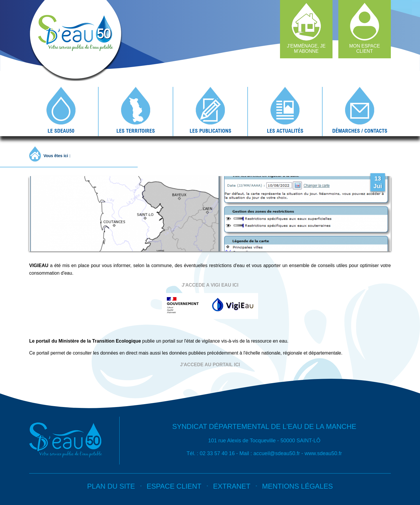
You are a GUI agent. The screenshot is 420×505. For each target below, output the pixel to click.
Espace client (174, 486)
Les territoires (136, 131)
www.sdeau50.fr (323, 453)
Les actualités (285, 131)
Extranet (232, 486)
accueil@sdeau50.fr (277, 453)
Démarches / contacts (360, 131)
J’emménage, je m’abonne (306, 49)
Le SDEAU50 (61, 131)
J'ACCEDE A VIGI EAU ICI (210, 285)
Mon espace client (365, 49)
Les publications (210, 131)
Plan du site (111, 486)
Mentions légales (297, 486)
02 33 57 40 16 (217, 453)
